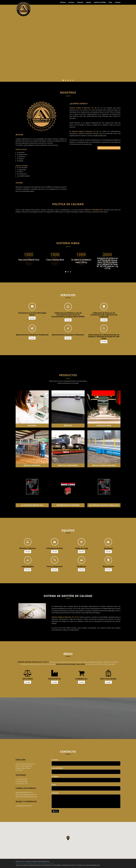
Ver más (32, 318)
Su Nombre (55, 760)
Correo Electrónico (57, 768)
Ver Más (28, 682)
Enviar (55, 811)
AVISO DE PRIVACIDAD (23, 863)
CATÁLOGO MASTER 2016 (32, 505)
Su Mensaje (55, 793)
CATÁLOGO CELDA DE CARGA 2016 (104, 505)
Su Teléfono (55, 776)
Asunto (54, 785)
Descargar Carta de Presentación (109, 148)
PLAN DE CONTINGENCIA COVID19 (43, 863)
